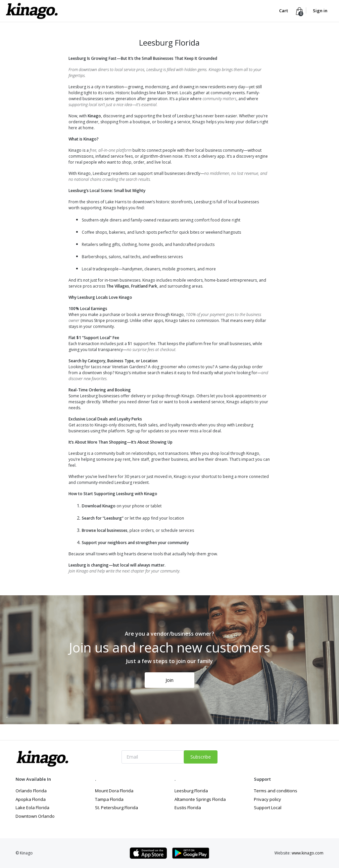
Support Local (268, 808)
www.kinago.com (308, 853)
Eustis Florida (188, 808)
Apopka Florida (31, 799)
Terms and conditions (276, 791)
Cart (284, 11)
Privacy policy (267, 799)
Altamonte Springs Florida (200, 799)
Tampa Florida (109, 799)
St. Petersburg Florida (117, 808)
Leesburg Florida (191, 791)
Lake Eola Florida (32, 808)
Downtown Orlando (35, 816)
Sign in (320, 11)
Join (169, 680)
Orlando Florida (31, 791)
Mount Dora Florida (114, 791)
